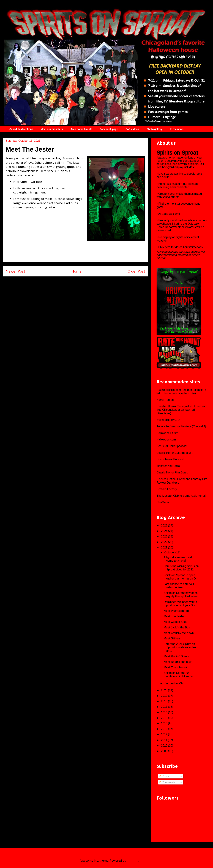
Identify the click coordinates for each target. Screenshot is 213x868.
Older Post (136, 271)
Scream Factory (167, 489)
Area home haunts (81, 129)
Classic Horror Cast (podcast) (175, 453)
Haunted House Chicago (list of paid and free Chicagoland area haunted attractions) (181, 410)
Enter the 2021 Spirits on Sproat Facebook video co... (180, 647)
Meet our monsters (52, 129)
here (168, 247)
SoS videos (132, 129)
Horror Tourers (166, 400)
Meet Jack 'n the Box (177, 627)
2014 (165, 723)
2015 (165, 718)
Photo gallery (155, 129)
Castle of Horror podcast (172, 446)
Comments (167, 782)
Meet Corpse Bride (175, 622)
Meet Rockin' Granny (177, 656)
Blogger (132, 860)
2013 (165, 729)
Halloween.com (166, 439)
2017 (165, 707)
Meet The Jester (174, 616)
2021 (165, 547)
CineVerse (163, 502)
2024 (165, 531)
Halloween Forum (167, 433)
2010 (165, 746)
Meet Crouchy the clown (179, 633)
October (170, 552)
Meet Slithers (172, 638)
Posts (164, 776)
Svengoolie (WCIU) (169, 420)
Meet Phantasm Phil (176, 611)
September (172, 683)
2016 (165, 712)
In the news (177, 129)
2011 (164, 740)
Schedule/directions (21, 129)
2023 (165, 536)
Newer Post (15, 271)
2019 (165, 696)
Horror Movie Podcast (170, 459)
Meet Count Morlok (176, 667)
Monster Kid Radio (168, 466)
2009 (165, 751)
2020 (165, 690)
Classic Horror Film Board (172, 472)
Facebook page (109, 129)
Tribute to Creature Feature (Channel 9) (181, 426)
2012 (165, 734)
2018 (165, 701)
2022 (165, 542)
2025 (165, 525)
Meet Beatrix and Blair (178, 662)
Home (76, 271)
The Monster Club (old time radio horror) (181, 496)
